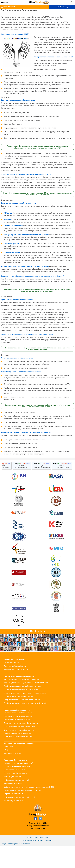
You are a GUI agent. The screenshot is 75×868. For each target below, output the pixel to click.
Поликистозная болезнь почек (15, 795)
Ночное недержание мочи (14, 823)
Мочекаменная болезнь (13, 806)
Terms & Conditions (41, 859)
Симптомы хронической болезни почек (19, 738)
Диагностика (7, 200)
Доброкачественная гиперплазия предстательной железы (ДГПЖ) (29, 809)
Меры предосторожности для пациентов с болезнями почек (26, 705)
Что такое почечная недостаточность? (18, 785)
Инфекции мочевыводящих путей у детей (19, 819)
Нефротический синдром (13, 816)
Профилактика (8, 297)
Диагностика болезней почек (15, 688)
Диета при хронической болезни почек (18, 759)
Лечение (5, 355)
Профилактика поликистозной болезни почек (21, 712)
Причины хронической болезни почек (18, 735)
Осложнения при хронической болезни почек (21, 745)
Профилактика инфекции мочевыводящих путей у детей (25, 725)
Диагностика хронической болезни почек (19, 749)
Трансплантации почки (13, 775)
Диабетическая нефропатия (14, 792)
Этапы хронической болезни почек (17, 742)
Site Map (30, 859)
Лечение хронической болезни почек (18, 755)
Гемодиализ (8, 769)
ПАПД (6, 772)
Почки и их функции (11, 685)
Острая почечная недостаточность (17, 789)
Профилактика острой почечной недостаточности (23, 708)
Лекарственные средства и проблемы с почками (22, 812)
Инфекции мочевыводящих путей (17, 802)
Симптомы (6, 97)
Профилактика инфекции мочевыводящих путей (22, 722)
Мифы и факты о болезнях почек (16, 692)
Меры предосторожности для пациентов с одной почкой (25, 715)
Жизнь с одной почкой (12, 799)
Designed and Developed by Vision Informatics (16, 866)
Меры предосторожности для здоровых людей (22, 701)
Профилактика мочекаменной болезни (18, 718)
